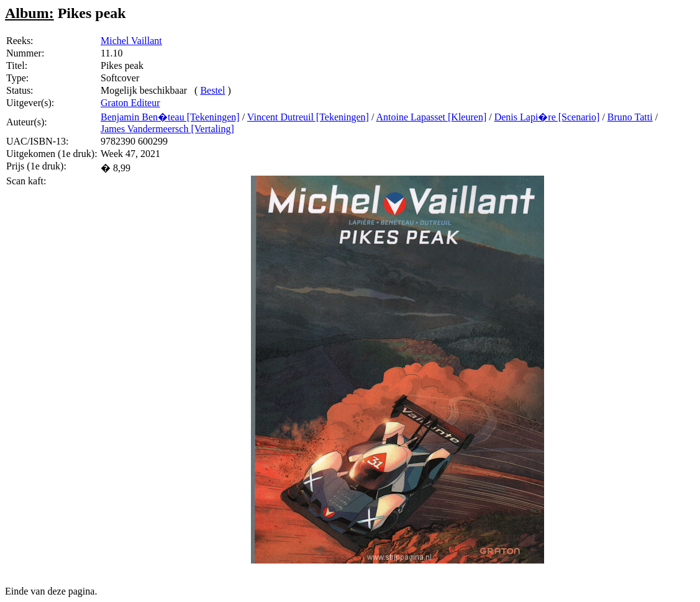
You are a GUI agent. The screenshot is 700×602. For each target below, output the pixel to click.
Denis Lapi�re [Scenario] (547, 117)
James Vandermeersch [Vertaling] (167, 129)
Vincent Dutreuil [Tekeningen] (308, 117)
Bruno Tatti (630, 117)
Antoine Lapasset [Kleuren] (432, 117)
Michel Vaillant (131, 41)
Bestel (212, 90)
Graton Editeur (130, 103)
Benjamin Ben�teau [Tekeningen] (170, 117)
